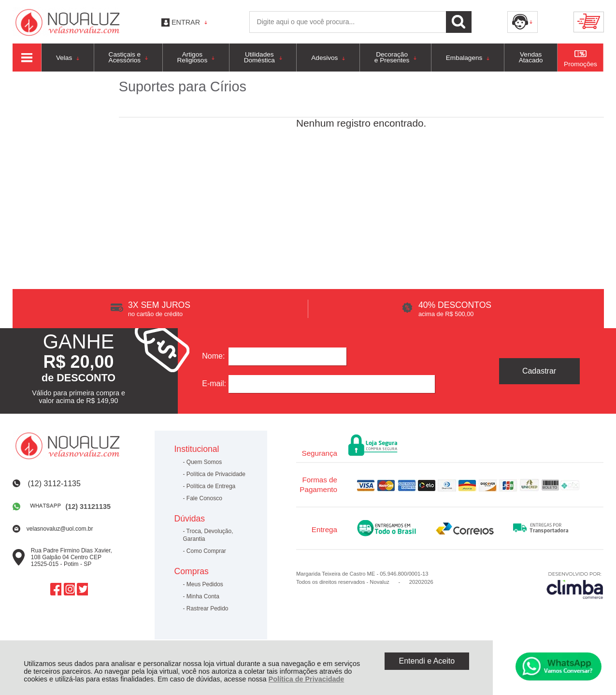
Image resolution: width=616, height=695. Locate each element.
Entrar (186, 22)
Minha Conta (203, 596)
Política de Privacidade (307, 679)
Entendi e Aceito (427, 661)
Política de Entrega (211, 486)
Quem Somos (204, 462)
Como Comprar (206, 551)
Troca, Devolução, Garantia (208, 535)
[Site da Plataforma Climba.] (575, 585)
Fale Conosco (204, 498)
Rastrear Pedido (208, 608)
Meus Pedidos (205, 584)
